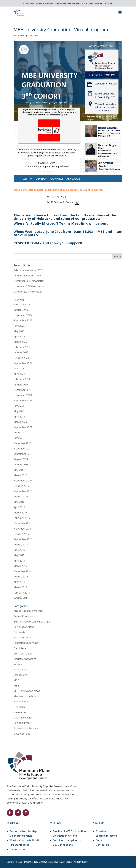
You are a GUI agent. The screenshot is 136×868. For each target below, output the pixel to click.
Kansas (18, 664)
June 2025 (19, 326)
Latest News (21, 675)
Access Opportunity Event (28, 611)
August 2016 (21, 496)
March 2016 (20, 513)
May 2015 (19, 555)
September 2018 (23, 454)
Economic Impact (23, 638)
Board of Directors (106, 836)
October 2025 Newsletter (28, 292)
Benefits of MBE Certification (69, 831)
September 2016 (23, 491)
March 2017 (20, 475)
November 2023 (23, 395)
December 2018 (22, 443)
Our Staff (101, 840)
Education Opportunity (26, 643)
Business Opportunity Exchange (32, 622)
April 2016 (19, 507)
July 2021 (19, 438)
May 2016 (19, 502)
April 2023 (19, 417)
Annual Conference (24, 616)
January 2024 (21, 385)
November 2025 (23, 315)
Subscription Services (26, 728)
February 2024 (22, 379)
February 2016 (22, 518)
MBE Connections (63, 845)
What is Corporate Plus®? (24, 840)
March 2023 (20, 422)
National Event (22, 701)
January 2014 (21, 598)
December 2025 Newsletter (29, 281)
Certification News (24, 627)
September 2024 (23, 363)
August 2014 (21, 577)
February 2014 (22, 593)
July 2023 (19, 406)
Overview (101, 831)
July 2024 (19, 368)
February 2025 (22, 347)
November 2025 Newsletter (29, 286)
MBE (16, 680)
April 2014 (19, 582)
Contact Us (102, 845)
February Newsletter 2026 (28, 270)
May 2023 (19, 411)
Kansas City (20, 670)
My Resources (18, 849)
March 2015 (20, 566)
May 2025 (19, 331)
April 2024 (19, 374)
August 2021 (21, 432)
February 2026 (22, 304)
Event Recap (20, 648)
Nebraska (19, 707)
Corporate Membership (23, 831)
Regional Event (22, 723)
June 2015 (19, 550)
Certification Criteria (65, 836)
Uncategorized (22, 734)
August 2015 (21, 545)
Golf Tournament (23, 654)
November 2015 (23, 529)
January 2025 (21, 352)
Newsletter (20, 712)
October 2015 (21, 534)
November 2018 (23, 449)
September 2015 (23, 539)
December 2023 (22, 390)
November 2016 (23, 481)
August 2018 (21, 459)
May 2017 (19, 470)
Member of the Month (26, 696)
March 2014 (20, 587)
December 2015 (22, 523)
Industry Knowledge (25, 659)
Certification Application (67, 840)
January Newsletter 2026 (28, 276)
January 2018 (21, 464)
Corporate (19, 632)
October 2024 (21, 358)
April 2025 (19, 336)
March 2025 (20, 342)
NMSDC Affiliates (19, 845)
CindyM (20, 35)
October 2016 (21, 486)
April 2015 (19, 561)
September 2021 (23, 427)
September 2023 (23, 400)
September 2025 (23, 320)
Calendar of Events (21, 836)
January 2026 (21, 310)
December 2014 (22, 571)
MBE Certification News (27, 691)
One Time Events (23, 718)
